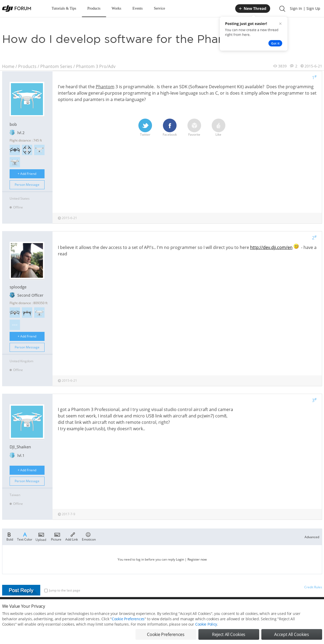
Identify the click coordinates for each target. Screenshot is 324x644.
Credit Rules (313, 587)
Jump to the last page (62, 590)
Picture (56, 536)
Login (180, 559)
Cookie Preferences (128, 620)
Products (94, 8)
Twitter (145, 128)
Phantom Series (56, 66)
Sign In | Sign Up (305, 8)
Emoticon (89, 536)
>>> (15, 325)
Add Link (72, 536)
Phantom (105, 87)
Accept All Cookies (291, 635)
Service (159, 8)
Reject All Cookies (229, 635)
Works (117, 8)
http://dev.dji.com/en (271, 247)
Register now (197, 559)
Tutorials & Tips (64, 8)
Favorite (194, 128)
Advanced (312, 537)
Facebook (170, 128)
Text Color (25, 536)
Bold (10, 536)
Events (138, 8)
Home (8, 66)
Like (219, 128)
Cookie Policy (206, 625)
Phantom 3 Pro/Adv (96, 66)
